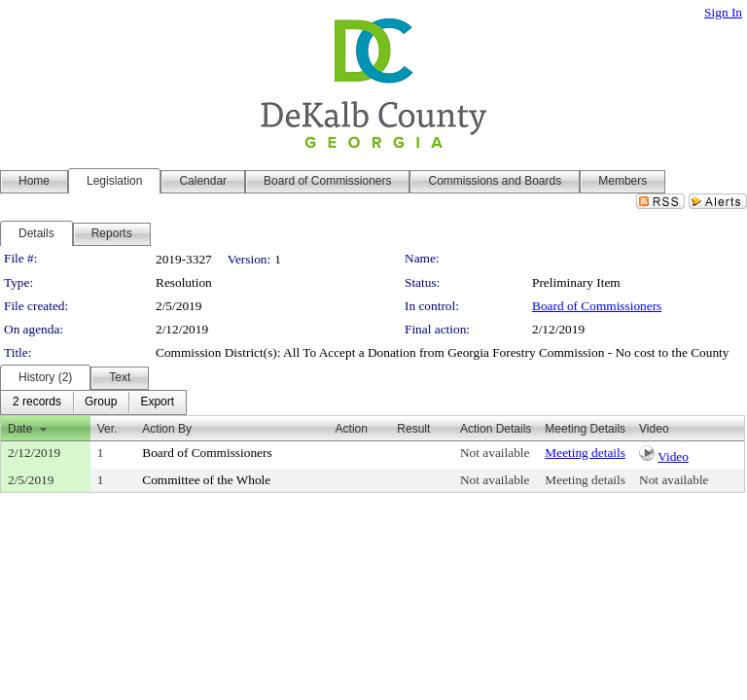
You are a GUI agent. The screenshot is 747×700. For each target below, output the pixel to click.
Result (413, 429)
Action (352, 429)
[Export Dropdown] (157, 402)
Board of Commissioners (597, 306)
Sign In (723, 12)
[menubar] (93, 402)
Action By (167, 429)
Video (673, 456)
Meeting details (585, 453)
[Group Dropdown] (101, 402)
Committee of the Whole (206, 480)
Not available (495, 453)
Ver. (107, 429)
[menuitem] (37, 402)
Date (20, 429)
